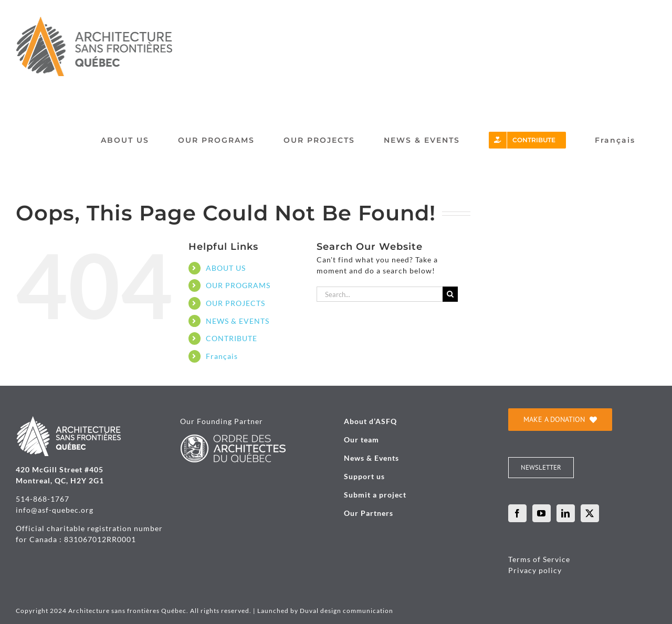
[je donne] (560, 420)
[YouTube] (542, 513)
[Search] (450, 294)
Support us (364, 476)
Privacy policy (535, 570)
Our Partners (369, 513)
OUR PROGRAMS (238, 285)
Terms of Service (539, 559)
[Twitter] (590, 513)
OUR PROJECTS (235, 303)
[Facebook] (517, 513)
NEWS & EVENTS (238, 321)
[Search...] (380, 294)
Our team (361, 440)
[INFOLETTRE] (541, 468)
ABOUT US (226, 268)
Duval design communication (346, 611)
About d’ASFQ (370, 421)
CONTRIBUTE (232, 338)
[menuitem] (615, 140)
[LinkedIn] (566, 513)
